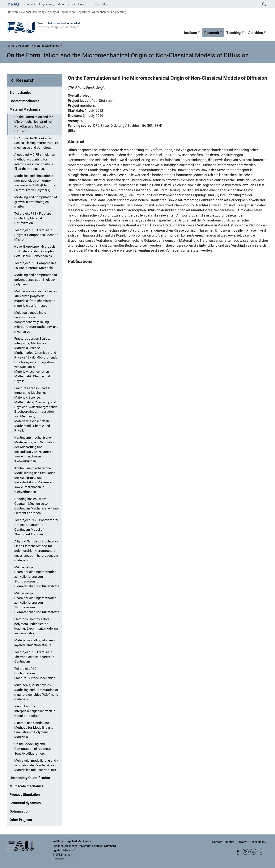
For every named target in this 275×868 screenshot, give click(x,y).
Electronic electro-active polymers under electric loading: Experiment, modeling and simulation (36, 626)
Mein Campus (66, 4)
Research (212, 33)
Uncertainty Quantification (30, 778)
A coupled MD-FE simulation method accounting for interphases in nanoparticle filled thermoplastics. (35, 162)
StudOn (94, 4)
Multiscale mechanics (26, 786)
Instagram (246, 852)
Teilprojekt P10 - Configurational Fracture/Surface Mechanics (35, 673)
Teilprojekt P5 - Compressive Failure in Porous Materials (35, 266)
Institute (190, 33)
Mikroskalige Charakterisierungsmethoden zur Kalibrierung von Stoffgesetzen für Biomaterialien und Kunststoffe (37, 577)
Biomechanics (20, 93)
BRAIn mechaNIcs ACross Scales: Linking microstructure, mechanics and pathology (36, 143)
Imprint (230, 842)
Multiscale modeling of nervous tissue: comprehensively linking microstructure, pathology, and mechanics (36, 322)
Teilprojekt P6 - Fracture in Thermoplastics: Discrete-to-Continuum (35, 657)
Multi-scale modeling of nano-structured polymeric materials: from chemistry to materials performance (36, 298)
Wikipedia (261, 852)
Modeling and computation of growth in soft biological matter (36, 202)
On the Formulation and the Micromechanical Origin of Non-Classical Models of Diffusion (34, 124)
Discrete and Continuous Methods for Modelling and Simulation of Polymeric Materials (34, 730)
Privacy (242, 842)
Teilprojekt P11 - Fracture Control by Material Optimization (33, 218)
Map (105, 4)
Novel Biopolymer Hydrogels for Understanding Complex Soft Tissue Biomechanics (35, 251)
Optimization (19, 811)
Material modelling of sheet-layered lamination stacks (35, 643)
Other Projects (21, 820)
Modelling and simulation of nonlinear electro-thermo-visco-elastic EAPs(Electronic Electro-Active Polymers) (36, 183)
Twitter (253, 852)
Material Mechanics (25, 109)
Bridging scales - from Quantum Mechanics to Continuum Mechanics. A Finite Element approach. (36, 506)
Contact (217, 842)
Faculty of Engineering (40, 4)
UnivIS (82, 4)
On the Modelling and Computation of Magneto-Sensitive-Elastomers (33, 749)
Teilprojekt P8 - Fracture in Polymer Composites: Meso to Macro (36, 235)
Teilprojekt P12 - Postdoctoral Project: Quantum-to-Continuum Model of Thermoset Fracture (36, 527)
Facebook (238, 852)
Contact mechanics (24, 101)
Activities (256, 33)
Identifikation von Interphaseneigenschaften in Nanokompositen (35, 711)
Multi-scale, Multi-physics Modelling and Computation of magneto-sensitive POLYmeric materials (36, 692)
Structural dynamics (25, 803)
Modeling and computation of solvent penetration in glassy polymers (36, 280)
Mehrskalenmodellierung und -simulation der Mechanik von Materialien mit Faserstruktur (36, 765)
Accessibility (258, 842)
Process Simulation (25, 795)
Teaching (233, 33)
